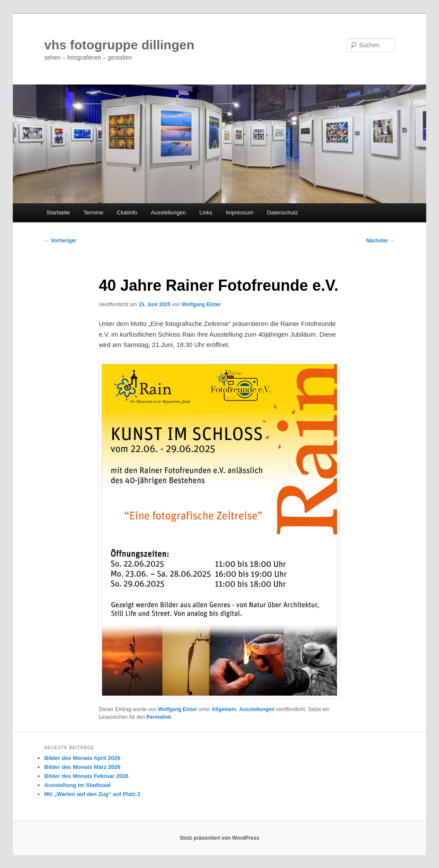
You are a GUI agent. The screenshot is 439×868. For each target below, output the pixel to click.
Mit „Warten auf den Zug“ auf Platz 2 (92, 794)
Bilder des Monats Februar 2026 (86, 776)
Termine (93, 212)
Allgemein (224, 709)
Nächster (380, 241)
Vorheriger (60, 241)
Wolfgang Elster (201, 304)
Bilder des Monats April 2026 (82, 758)
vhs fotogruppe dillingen (119, 45)
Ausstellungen (168, 212)
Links (206, 212)
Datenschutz (283, 212)
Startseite (58, 212)
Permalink (159, 717)
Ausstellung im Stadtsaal (77, 785)
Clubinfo (127, 212)
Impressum (240, 212)
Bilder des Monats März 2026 (82, 767)
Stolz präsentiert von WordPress (219, 838)
